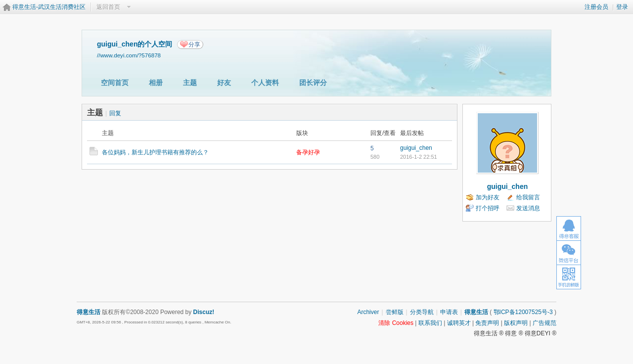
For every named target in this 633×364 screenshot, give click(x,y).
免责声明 (487, 323)
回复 (115, 113)
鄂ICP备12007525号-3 (523, 312)
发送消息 (528, 208)
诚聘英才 (459, 323)
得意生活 (476, 312)
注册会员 (596, 7)
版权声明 (516, 323)
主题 (190, 83)
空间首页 (115, 83)
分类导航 (422, 312)
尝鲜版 (395, 312)
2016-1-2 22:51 (419, 157)
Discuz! (204, 312)
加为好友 (488, 197)
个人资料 (265, 83)
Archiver (368, 312)
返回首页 (108, 7)
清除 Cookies (396, 323)
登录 (622, 7)
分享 (194, 45)
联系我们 (430, 323)
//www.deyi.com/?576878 (129, 55)
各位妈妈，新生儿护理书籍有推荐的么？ (155, 152)
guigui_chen (416, 148)
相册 (156, 83)
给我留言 (528, 197)
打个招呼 (488, 208)
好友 (224, 83)
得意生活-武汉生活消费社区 (49, 7)
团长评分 (313, 83)
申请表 (449, 312)
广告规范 (544, 323)
